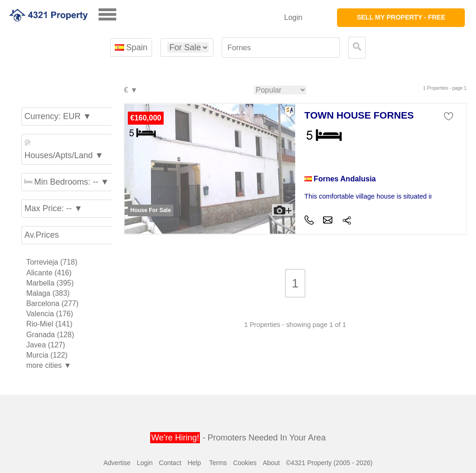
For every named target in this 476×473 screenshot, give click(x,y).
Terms (218, 463)
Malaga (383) (48, 293)
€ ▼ (130, 90)
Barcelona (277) (52, 303)
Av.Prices (41, 235)
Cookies (245, 463)
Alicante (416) (49, 273)
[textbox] (281, 48)
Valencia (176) (50, 314)
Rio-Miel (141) (49, 324)
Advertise (117, 463)
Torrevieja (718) (52, 262)
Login (293, 17)
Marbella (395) (50, 283)
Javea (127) (46, 345)
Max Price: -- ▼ (53, 208)
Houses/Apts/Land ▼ (64, 150)
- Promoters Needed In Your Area (238, 438)
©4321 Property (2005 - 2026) (329, 463)
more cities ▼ (49, 365)
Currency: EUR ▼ (58, 116)
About (271, 463)
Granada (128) (50, 335)
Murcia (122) (47, 355)
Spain (131, 47)
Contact (170, 463)
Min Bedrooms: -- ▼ (66, 182)
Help (194, 463)
